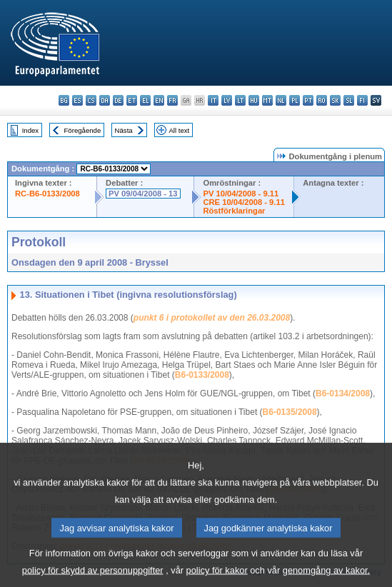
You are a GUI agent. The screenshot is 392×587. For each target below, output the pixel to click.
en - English (159, 100)
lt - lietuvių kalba (240, 100)
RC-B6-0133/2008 (47, 194)
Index (30, 130)
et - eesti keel (132, 100)
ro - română (322, 100)
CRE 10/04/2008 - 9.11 (243, 202)
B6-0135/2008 (290, 412)
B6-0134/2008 (343, 393)
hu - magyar (254, 100)
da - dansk (105, 100)
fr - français (172, 100)
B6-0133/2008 (202, 375)
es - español (77, 100)
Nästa (124, 130)
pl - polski (295, 100)
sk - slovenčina (335, 100)
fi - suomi (362, 100)
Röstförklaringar (234, 211)
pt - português (308, 100)
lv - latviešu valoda (227, 100)
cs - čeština (91, 100)
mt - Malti (267, 100)
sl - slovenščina (349, 100)
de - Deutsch (118, 100)
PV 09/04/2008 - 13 (143, 194)
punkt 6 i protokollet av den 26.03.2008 (212, 318)
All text (179, 130)
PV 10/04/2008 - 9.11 (241, 194)
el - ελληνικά (145, 100)
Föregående (83, 130)
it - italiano (213, 100)
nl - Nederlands (281, 100)
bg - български (64, 100)
